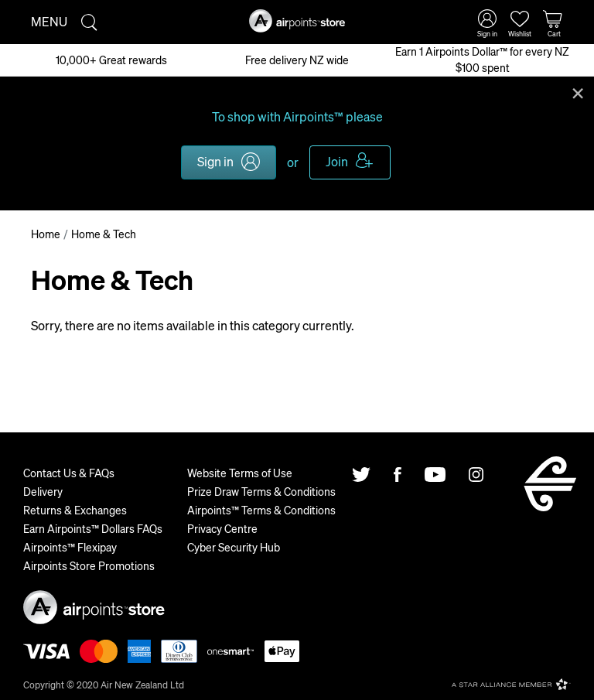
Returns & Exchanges (75, 510)
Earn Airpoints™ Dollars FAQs (93, 528)
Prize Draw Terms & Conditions (261, 491)
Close (578, 92)
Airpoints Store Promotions (89, 565)
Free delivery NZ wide (297, 60)
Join (337, 161)
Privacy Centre (222, 528)
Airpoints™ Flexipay (70, 547)
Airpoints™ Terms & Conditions (261, 510)
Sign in (215, 161)
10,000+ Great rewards (111, 60)
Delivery (43, 491)
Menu (49, 21)
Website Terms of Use (240, 473)
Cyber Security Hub (234, 547)
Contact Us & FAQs (69, 473)
